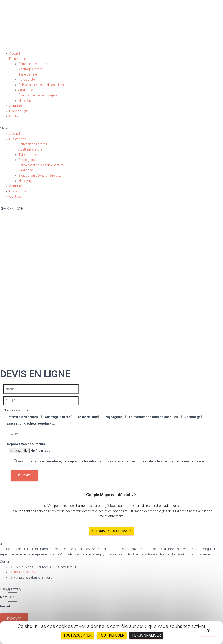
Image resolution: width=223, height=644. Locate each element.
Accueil (15, 53)
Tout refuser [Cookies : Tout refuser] (112, 635)
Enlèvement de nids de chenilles (41, 85)
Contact (15, 116)
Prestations (18, 59)
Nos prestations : (17, 410)
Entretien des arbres (33, 64)
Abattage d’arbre (30, 69)
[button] (111, 128)
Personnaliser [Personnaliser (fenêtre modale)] (146, 635)
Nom (4, 597)
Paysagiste (27, 80)
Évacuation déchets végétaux (40, 95)
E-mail (5, 606)
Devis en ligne (19, 111)
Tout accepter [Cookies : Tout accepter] (78, 635)
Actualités (16, 106)
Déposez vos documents (40, 449)
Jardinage (26, 90)
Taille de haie (28, 74)
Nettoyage (26, 101)
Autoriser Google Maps (111, 531)
